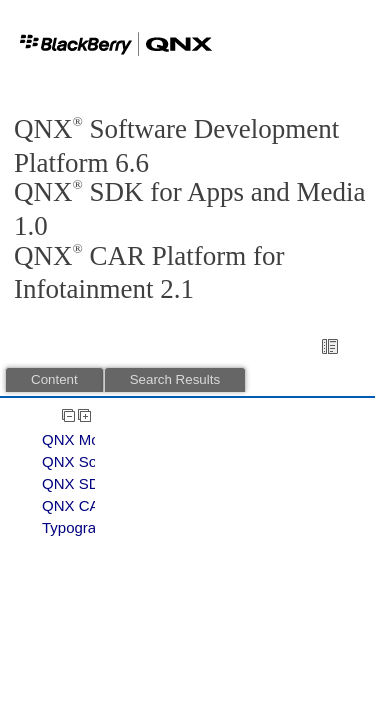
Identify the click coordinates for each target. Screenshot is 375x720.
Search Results (175, 379)
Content (54, 379)
